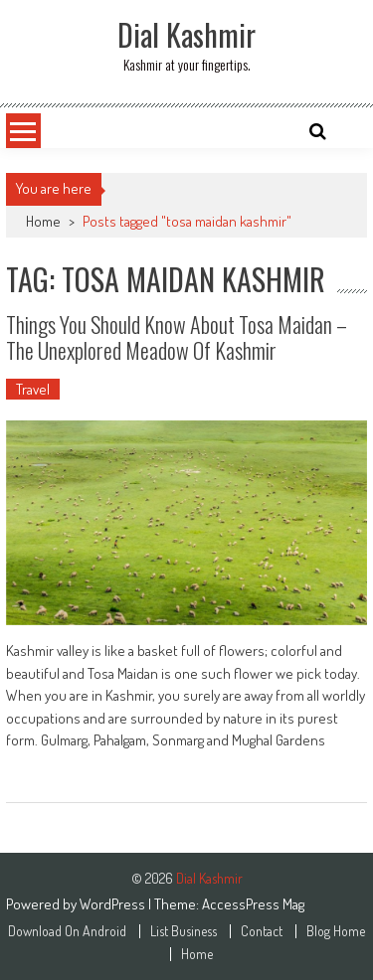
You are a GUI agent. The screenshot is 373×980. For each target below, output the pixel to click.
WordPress (114, 904)
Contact (262, 931)
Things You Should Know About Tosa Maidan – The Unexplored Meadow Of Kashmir (177, 337)
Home (43, 221)
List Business (184, 931)
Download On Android (67, 931)
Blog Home (336, 931)
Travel (33, 389)
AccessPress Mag (253, 904)
